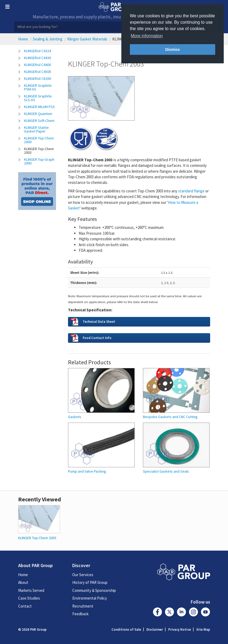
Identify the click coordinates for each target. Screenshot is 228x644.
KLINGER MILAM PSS (39, 107)
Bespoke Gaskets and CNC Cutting (170, 417)
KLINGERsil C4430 (37, 58)
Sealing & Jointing (48, 39)
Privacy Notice (180, 629)
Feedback (80, 614)
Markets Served (31, 590)
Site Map (203, 629)
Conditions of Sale (126, 629)
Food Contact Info (97, 338)
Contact (25, 606)
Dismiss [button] (172, 49)
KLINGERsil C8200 (37, 79)
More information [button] (147, 36)
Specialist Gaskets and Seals (166, 471)
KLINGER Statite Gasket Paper (36, 129)
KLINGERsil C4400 (37, 65)
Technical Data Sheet (99, 321)
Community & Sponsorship (94, 590)
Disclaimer (155, 629)
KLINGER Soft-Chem (39, 121)
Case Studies (29, 598)
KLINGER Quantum (38, 114)
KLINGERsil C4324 (37, 51)
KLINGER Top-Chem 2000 (39, 140)
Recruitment (83, 606)
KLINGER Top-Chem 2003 (39, 151)
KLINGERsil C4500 (37, 72)
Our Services (83, 575)
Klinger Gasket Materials (87, 39)
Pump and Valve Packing (87, 471)
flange (191, 191)
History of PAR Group (90, 582)
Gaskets (75, 417)
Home (23, 39)
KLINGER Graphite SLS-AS (38, 98)
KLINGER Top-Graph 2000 (39, 161)
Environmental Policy (90, 598)
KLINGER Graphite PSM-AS (38, 87)
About (23, 582)
